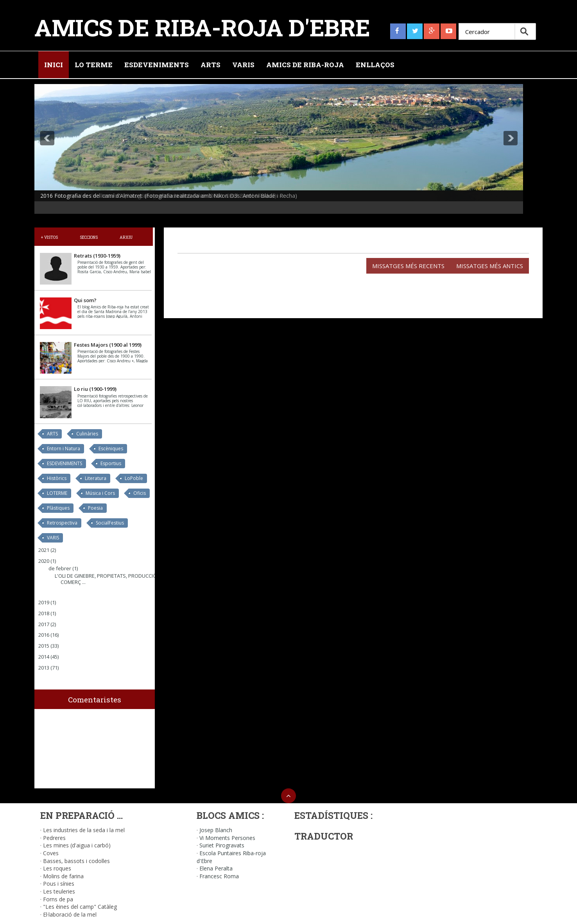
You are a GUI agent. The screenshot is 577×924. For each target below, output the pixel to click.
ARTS (52, 434)
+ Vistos (49, 237)
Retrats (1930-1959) (97, 256)
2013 (44, 668)
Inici (54, 65)
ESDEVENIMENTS (65, 463)
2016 (44, 635)
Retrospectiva (62, 523)
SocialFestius (110, 523)
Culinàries (87, 434)
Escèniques (111, 449)
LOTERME (57, 493)
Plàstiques (58, 508)
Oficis (140, 493)
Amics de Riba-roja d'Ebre (202, 27)
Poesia (95, 508)
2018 (44, 613)
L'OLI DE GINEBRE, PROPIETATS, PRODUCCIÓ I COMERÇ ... (107, 579)
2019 (44, 602)
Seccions (89, 237)
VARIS (53, 538)
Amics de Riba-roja (305, 65)
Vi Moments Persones (227, 838)
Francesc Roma (219, 876)
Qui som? (85, 300)
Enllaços (375, 65)
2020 (44, 561)
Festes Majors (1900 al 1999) (108, 345)
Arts (211, 65)
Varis (243, 65)
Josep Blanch (216, 830)
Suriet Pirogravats (222, 845)
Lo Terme (94, 65)
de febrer (60, 568)
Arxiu (126, 237)
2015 (44, 646)
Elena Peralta (216, 868)
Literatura (96, 478)
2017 (44, 624)
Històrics (57, 478)
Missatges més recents (408, 266)
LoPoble (134, 478)
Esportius (111, 463)
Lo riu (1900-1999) (95, 389)
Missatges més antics (490, 266)
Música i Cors (100, 493)
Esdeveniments (157, 65)
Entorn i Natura (64, 449)
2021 (44, 550)
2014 (44, 657)
